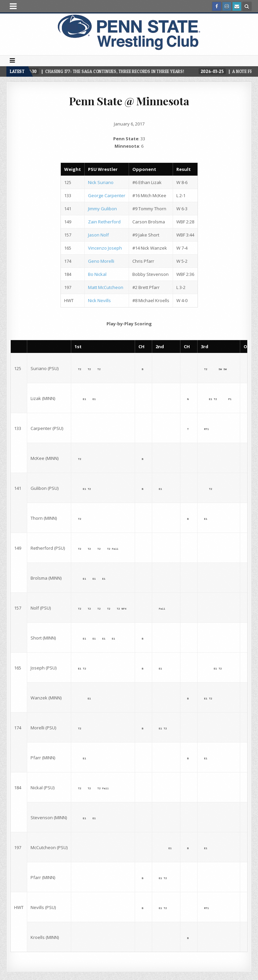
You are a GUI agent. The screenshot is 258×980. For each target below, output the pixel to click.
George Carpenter (107, 195)
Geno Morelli (101, 261)
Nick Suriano (101, 182)
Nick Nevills (99, 300)
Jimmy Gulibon (102, 209)
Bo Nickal (97, 274)
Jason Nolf (98, 235)
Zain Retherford (104, 222)
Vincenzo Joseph (105, 248)
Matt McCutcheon (106, 287)
